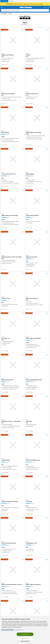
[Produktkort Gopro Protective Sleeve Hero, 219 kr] (37, 79)
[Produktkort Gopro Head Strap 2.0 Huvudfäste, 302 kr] (13, 79)
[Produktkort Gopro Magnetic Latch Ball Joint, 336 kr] (13, 40)
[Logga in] (45, 7)
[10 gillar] (22, 355)
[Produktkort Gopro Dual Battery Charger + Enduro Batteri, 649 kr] (13, 407)
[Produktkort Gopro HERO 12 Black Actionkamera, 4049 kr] (37, 570)
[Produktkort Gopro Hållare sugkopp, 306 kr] (37, 159)
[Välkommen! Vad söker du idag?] (26, 10)
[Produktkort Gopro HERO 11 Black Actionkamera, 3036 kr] (37, 324)
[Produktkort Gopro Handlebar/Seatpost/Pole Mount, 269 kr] (13, 487)
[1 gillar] (47, 30)
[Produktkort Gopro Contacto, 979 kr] (37, 40)
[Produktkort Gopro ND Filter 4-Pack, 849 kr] (13, 284)
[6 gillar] (47, 313)
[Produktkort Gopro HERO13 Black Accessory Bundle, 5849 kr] (13, 201)
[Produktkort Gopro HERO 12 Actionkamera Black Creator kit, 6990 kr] (13, 570)
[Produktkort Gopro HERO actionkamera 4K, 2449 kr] (13, 365)
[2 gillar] (23, 190)
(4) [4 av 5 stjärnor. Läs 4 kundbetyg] (33, 217)
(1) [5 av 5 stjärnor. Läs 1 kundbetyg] (9, 176)
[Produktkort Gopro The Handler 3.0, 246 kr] (13, 324)
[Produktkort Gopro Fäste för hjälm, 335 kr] (37, 611)
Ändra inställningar (25, 641)
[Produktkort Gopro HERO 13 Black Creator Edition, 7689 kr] (37, 118)
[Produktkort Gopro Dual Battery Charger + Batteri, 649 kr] (13, 611)
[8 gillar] (47, 477)
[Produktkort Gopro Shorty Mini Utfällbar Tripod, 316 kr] (37, 445)
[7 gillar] (47, 355)
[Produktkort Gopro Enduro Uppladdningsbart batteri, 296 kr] (37, 365)
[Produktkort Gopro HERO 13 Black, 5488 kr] (13, 118)
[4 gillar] (47, 435)
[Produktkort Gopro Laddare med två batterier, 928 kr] (37, 201)
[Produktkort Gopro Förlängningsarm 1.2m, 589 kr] (37, 528)
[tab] (4, 1)
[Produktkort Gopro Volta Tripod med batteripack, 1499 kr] (13, 528)
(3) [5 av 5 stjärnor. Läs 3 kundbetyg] (33, 503)
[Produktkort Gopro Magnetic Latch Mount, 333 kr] (37, 242)
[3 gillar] (47, 108)
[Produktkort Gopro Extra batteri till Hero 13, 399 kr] (37, 284)
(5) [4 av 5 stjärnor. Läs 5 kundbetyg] (33, 382)
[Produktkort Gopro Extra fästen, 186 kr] (37, 407)
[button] (28, 25)
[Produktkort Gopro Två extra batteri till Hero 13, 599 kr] (13, 159)
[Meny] (2, 7)
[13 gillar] (22, 108)
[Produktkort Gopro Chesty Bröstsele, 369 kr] (13, 445)
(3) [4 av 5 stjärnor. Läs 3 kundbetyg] (9, 462)
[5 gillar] (23, 518)
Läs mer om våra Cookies (7, 630)
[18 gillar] (47, 560)
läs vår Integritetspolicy (18, 630)
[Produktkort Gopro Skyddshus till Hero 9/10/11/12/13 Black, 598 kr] (13, 242)
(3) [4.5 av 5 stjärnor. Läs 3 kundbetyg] (33, 462)
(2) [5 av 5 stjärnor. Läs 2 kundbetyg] (33, 176)
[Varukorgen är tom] (48, 7)
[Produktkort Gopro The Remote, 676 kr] (37, 487)
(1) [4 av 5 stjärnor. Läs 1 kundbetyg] (9, 300)
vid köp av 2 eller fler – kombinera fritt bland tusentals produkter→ (25, 4)
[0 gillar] (23, 30)
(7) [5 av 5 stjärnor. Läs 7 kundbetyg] (9, 134)
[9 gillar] (23, 69)
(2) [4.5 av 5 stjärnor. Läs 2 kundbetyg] (33, 340)
